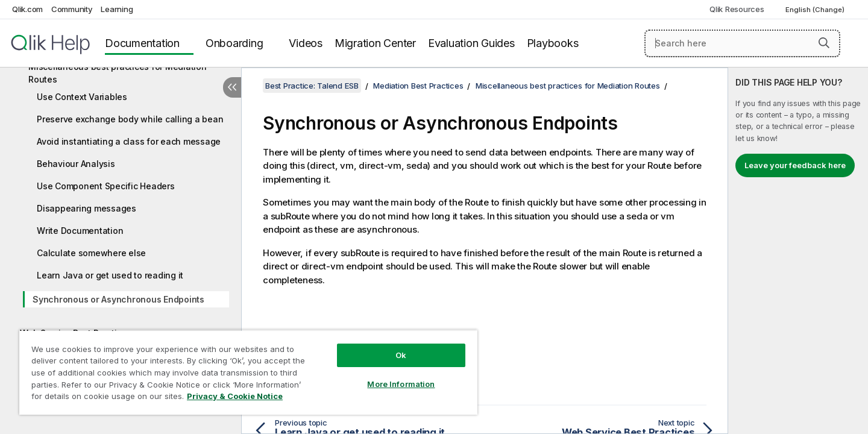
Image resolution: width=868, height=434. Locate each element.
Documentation (142, 43)
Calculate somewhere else (91, 253)
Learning (117, 9)
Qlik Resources (737, 9)
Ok (401, 355)
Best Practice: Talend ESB (312, 86)
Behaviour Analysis (76, 164)
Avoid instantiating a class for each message (129, 141)
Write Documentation (80, 231)
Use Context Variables (82, 97)
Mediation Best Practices (418, 86)
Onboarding (234, 43)
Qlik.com (27, 9)
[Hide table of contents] (232, 87)
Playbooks (553, 43)
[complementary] (798, 251)
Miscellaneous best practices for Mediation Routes (118, 73)
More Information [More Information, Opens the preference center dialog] (401, 384)
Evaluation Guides (471, 43)
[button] (824, 43)
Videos (306, 43)
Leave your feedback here (795, 165)
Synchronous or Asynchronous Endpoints (118, 299)
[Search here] (742, 43)
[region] (248, 372)
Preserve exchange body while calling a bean (130, 119)
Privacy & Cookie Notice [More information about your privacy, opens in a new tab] (235, 396)
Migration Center (375, 43)
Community (72, 9)
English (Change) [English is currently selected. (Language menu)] (816, 10)
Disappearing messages (86, 208)
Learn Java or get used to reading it (110, 275)
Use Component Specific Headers (106, 186)
